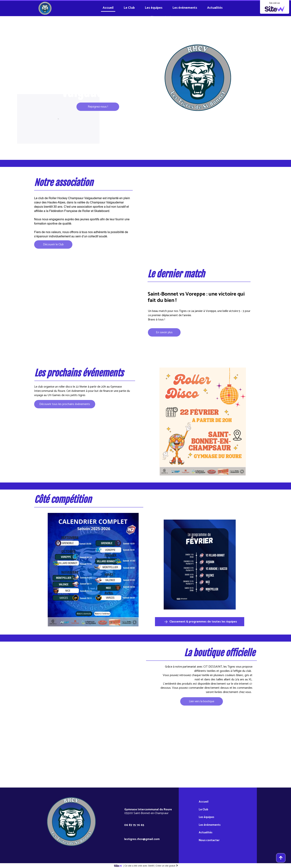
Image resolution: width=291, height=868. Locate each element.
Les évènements (185, 8)
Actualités (215, 8)
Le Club (129, 8)
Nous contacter (163, 17)
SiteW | (135, 866)
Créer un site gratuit (167, 866)
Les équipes (154, 8)
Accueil (108, 8)
